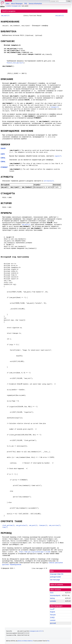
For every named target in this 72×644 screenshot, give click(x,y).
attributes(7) (49, 181)
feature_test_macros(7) (15, 63)
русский (53, 623)
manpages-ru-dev (16, 6)
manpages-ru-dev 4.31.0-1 (36, 631)
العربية (52, 609)
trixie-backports (55, 595)
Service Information (35, 4)
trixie (52, 593)
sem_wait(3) (5, 15)
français (53, 615)
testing (52, 598)
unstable (9, 6)
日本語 (52, 618)
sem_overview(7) (55, 525)
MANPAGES (8, 1)
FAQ (26, 4)
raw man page (55, 580)
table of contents (57, 585)
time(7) (5, 527)
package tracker (55, 577)
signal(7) (58, 156)
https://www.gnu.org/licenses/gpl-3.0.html (35, 552)
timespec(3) (55, 107)
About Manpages (17, 4)
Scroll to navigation (9, 11)
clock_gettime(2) (8, 525)
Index (8, 4)
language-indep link (57, 574)
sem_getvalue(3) (22, 525)
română (53, 620)
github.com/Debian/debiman (25, 641)
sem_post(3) (26, 224)
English (53, 612)
